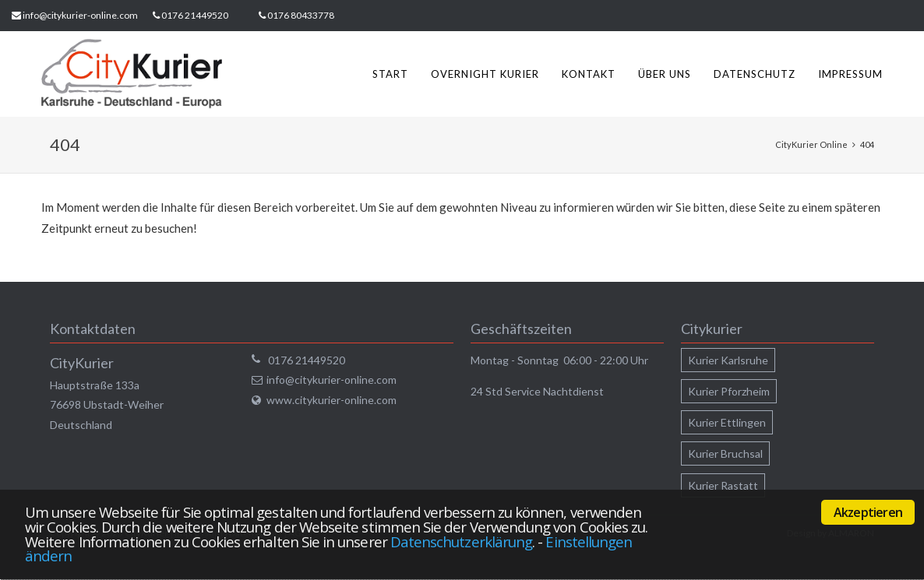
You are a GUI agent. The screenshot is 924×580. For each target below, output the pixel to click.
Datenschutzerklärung (461, 541)
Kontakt (589, 74)
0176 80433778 (301, 15)
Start (390, 74)
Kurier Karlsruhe (728, 360)
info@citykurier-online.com (80, 15)
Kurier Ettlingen (727, 422)
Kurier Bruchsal (725, 453)
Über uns (665, 74)
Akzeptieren (868, 512)
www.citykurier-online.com (332, 400)
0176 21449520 (195, 15)
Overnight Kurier (485, 74)
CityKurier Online (811, 144)
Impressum (850, 74)
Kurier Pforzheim (729, 391)
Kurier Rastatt (723, 485)
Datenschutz (755, 74)
